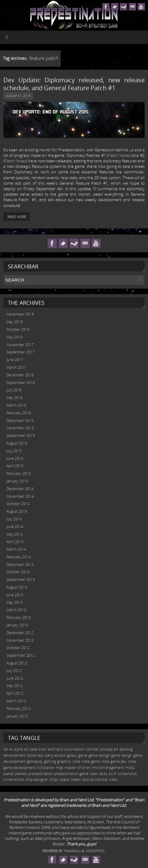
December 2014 (20, 489)
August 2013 (17, 587)
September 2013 (21, 580)
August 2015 (17, 443)
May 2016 (14, 398)
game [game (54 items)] (83, 755)
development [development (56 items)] (14, 755)
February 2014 (19, 557)
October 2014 (18, 504)
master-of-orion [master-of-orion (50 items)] (78, 768)
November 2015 (20, 428)
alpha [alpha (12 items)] (18, 749)
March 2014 (16, 549)
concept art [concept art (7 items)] (109, 749)
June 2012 (15, 678)
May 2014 (14, 534)
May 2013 (14, 602)
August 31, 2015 (18, 96)
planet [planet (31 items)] (9, 774)
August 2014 (17, 511)
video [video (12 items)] (113, 779)
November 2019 (20, 314)
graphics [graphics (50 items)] (64, 761)
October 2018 (18, 329)
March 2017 (16, 367)
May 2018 (14, 337)
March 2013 (16, 610)
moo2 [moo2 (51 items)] (130, 768)
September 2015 (21, 436)
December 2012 (20, 633)
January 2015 (17, 481)
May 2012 (14, 686)
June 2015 (15, 458)
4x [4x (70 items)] (11, 749)
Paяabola (72, 851)
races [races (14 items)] (103, 774)
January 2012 (17, 716)
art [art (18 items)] (26, 749)
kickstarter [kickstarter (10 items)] (46, 768)
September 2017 (21, 352)
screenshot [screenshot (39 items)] (127, 774)
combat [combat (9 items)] (92, 749)
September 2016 (21, 383)
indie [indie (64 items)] (76, 761)
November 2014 (20, 496)
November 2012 (20, 640)
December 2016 (20, 375)
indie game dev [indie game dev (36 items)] (114, 761)
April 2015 (15, 466)
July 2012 (14, 671)
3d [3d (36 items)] (5, 749)
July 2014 (14, 519)
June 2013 (15, 595)
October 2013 (18, 572)
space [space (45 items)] (64, 779)
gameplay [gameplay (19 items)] (35, 761)
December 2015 (20, 421)
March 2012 (16, 701)
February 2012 (19, 709)
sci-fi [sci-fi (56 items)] (113, 774)
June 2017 (15, 360)
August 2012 (17, 663)
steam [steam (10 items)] (76, 779)
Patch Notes (119, 155)
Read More (17, 217)
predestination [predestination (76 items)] (41, 774)
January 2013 (17, 625)
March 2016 (16, 405)
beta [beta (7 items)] (34, 749)
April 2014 (15, 542)
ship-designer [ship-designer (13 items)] (37, 779)
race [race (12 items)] (93, 774)
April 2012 (15, 693)
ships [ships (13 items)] (54, 779)
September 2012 (21, 655)
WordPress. (95, 851)
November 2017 (20, 345)
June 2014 (15, 527)
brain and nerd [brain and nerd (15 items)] (51, 749)
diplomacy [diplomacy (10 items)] (35, 755)
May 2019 (14, 322)
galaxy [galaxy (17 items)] (72, 755)
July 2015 (14, 451)
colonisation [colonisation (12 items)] (74, 749)
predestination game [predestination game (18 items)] (71, 774)
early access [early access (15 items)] (55, 755)
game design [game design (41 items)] (122, 755)
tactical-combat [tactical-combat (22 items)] (95, 779)
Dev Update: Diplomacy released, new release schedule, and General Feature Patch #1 (74, 84)
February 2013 (19, 617)
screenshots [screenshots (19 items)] (14, 779)
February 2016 (19, 413)
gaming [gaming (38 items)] (50, 761)
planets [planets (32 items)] (21, 774)
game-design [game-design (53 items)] (99, 755)
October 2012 (18, 648)
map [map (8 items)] (60, 768)
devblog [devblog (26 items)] (126, 749)
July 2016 (14, 390)
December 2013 (20, 565)
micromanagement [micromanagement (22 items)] (108, 768)
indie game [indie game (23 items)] (91, 761)
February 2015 (19, 473)
